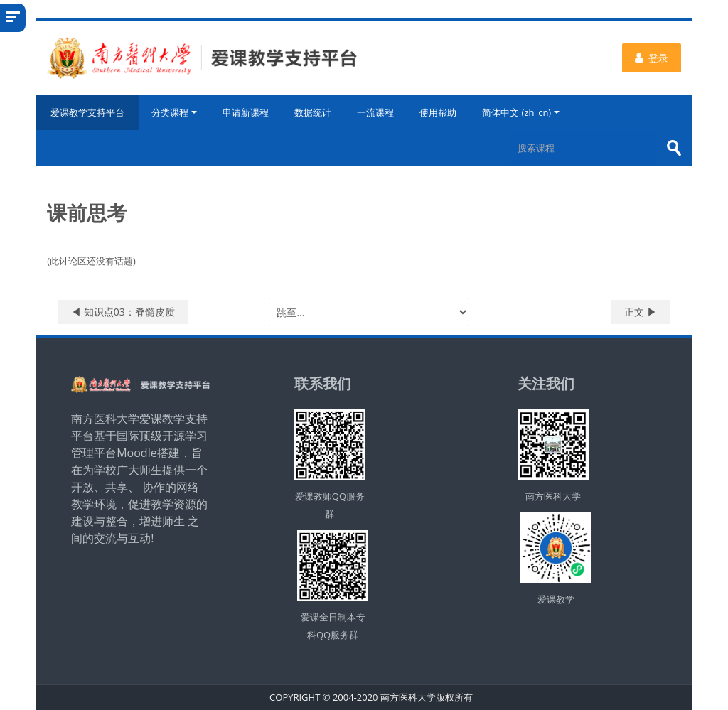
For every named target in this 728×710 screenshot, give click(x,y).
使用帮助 (438, 112)
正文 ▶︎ (641, 312)
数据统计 (313, 112)
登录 (652, 58)
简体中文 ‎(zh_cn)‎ (521, 112)
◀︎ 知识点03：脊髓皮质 (123, 312)
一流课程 (375, 112)
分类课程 (174, 112)
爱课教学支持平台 (87, 112)
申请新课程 (246, 112)
